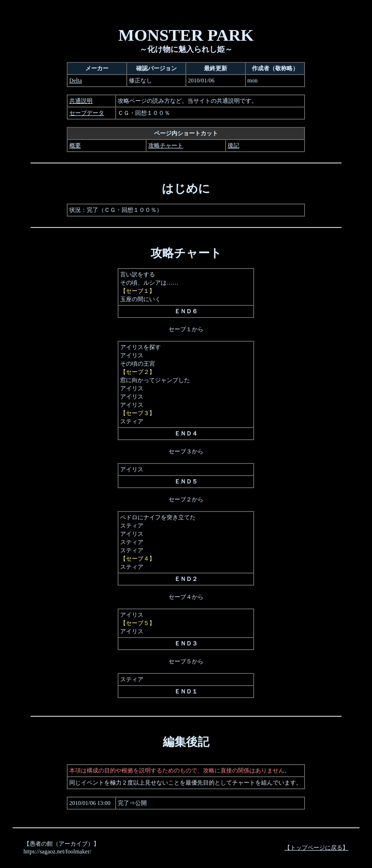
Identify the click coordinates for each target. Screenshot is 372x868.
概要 (75, 145)
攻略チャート (166, 145)
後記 (233, 145)
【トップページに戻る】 (316, 848)
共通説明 (81, 101)
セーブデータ (87, 113)
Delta (76, 80)
